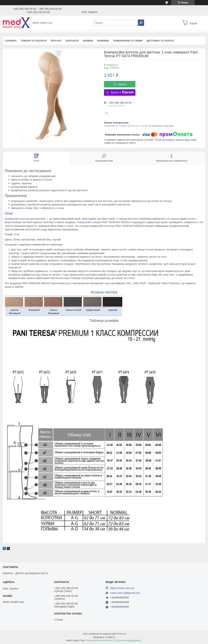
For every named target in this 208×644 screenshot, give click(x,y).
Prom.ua (121, 634)
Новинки (103, 41)
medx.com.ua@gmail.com (125, 593)
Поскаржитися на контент (99, 640)
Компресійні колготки (17, 219)
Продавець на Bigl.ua (104, 637)
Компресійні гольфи (89, 222)
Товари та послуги (34, 41)
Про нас (56, 41)
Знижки (88, 41)
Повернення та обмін (128, 41)
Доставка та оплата (160, 41)
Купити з (122, 92)
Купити (122, 84)
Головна (11, 41)
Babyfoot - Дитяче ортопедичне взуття (25, 573)
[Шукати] (141, 23)
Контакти (72, 41)
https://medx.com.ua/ (122, 588)
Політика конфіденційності (128, 640)
